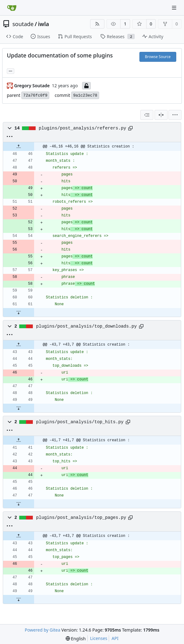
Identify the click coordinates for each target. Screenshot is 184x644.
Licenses (99, 638)
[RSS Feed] (97, 24)
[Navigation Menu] (175, 8)
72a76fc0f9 (35, 95)
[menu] (175, 115)
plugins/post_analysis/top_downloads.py (87, 326)
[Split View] (161, 115)
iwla (44, 24)
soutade (23, 24)
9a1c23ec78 (85, 95)
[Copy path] (130, 128)
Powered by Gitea (43, 630)
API (115, 638)
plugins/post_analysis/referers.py (82, 128)
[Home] (12, 8)
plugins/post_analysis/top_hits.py (80, 422)
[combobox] (147, 115)
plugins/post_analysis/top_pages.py (81, 518)
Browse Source (158, 57)
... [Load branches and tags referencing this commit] (11, 70)
